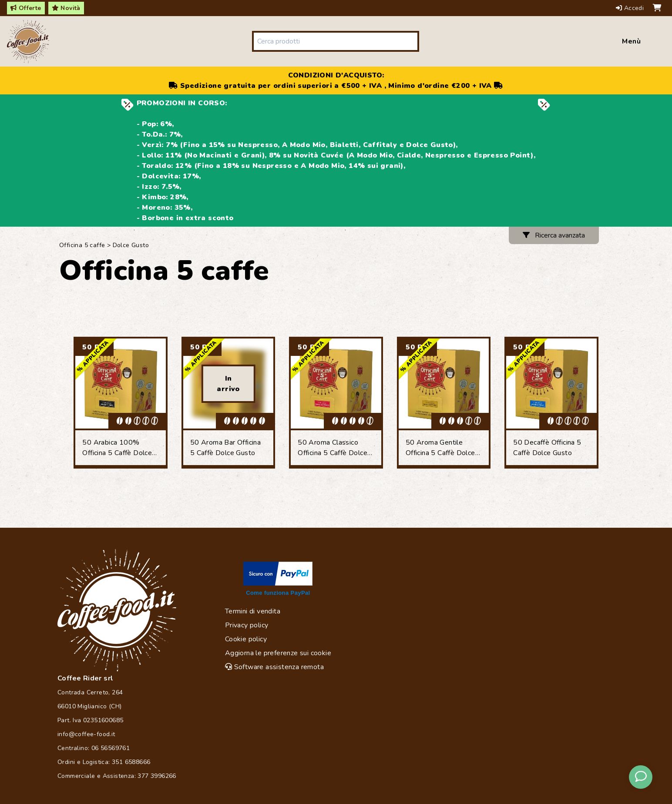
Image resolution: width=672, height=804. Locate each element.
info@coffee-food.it (86, 734)
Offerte (26, 8)
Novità (66, 8)
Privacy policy (247, 625)
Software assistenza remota (274, 667)
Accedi (631, 8)
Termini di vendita (253, 611)
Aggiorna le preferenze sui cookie (278, 653)
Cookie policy (246, 639)
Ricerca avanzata (554, 235)
